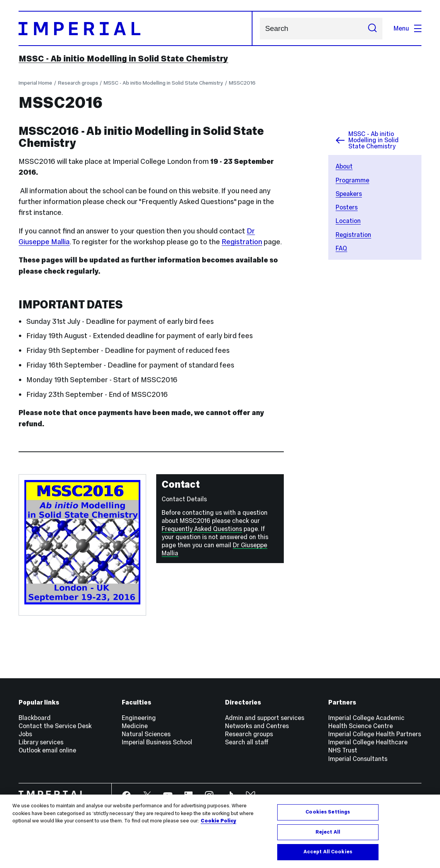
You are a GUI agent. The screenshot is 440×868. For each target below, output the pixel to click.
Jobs (25, 734)
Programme (352, 180)
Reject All (328, 832)
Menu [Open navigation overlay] (408, 28)
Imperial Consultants (358, 759)
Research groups (78, 83)
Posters (347, 207)
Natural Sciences (146, 734)
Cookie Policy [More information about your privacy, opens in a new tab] (218, 821)
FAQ (341, 248)
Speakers (349, 194)
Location (348, 221)
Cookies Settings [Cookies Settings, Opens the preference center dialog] (328, 812)
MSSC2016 (242, 83)
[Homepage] (135, 28)
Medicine (135, 726)
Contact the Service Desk (55, 726)
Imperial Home (35, 83)
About (344, 166)
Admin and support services (265, 718)
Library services (41, 742)
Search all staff (247, 742)
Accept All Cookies (328, 852)
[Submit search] (372, 28)
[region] (220, 831)
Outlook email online (47, 750)
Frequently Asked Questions (202, 529)
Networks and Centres (257, 726)
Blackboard (35, 718)
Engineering (139, 718)
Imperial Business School (157, 742)
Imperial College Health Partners (375, 734)
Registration (353, 235)
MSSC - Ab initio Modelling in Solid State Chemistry (123, 59)
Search (260, 28)
